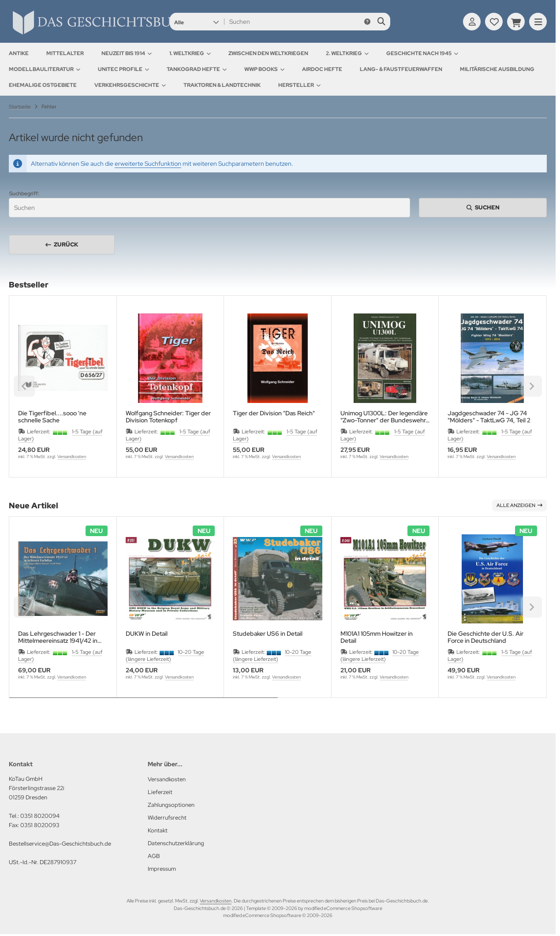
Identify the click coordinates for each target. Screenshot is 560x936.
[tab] (144, 704)
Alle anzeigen (519, 505)
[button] (196, 22)
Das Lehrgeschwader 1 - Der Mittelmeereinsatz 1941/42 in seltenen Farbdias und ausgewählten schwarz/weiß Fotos (58, 637)
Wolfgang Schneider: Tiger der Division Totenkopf (168, 417)
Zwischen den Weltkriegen (268, 53)
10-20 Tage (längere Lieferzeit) (165, 656)
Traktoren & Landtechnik (222, 85)
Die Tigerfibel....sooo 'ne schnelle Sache (52, 417)
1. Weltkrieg (190, 53)
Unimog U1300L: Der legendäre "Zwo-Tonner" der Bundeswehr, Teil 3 (384, 417)
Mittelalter (65, 53)
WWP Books (264, 69)
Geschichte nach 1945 (422, 53)
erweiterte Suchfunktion (148, 164)
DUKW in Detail (147, 634)
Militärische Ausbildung (497, 69)
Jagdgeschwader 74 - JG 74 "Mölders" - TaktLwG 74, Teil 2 (489, 417)
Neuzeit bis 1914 (127, 53)
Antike (19, 53)
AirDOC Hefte (322, 69)
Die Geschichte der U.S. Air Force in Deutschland (485, 637)
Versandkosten (72, 457)
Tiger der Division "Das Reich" (274, 413)
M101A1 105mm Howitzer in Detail (377, 637)
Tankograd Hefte (197, 69)
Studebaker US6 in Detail (268, 634)
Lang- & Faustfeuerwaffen (401, 69)
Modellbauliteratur (45, 69)
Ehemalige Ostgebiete (43, 85)
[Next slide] (531, 607)
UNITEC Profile (123, 69)
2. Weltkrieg (347, 53)
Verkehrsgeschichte (130, 85)
